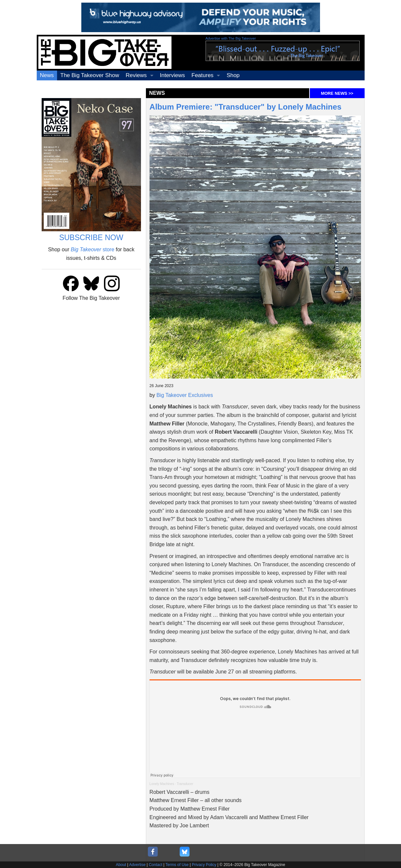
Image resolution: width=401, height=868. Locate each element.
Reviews (136, 75)
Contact (156, 865)
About (121, 865)
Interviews (173, 75)
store (93, 249)
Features (202, 75)
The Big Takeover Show (90, 75)
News (47, 75)
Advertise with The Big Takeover (231, 38)
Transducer (185, 784)
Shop (233, 75)
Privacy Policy (204, 865)
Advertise (137, 865)
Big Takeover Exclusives (185, 395)
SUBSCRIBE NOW (91, 238)
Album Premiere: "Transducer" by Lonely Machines (246, 107)
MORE (337, 93)
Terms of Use (177, 865)
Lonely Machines (162, 784)
